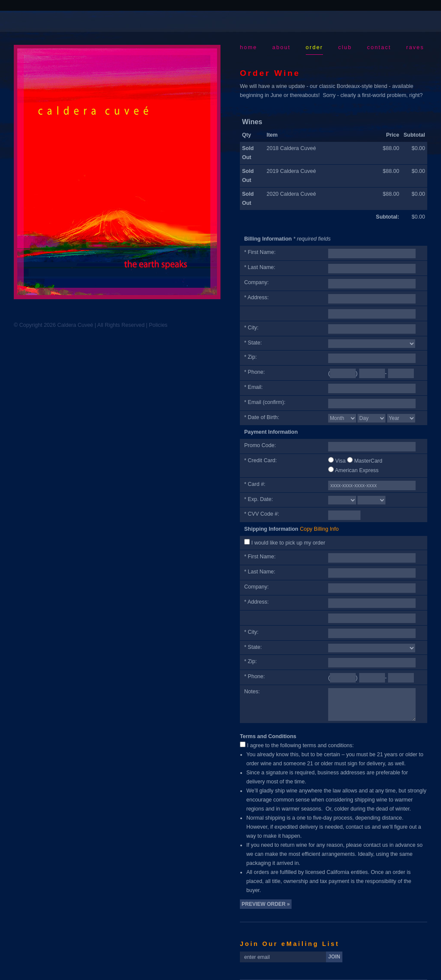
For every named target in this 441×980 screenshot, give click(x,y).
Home (248, 47)
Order (314, 47)
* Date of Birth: (262, 417)
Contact (379, 47)
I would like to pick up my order (288, 543)
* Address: (256, 297)
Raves (415, 47)
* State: (253, 343)
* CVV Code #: (262, 514)
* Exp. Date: (259, 499)
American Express (357, 470)
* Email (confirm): (265, 402)
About (281, 47)
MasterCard (368, 461)
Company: (256, 282)
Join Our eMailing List (290, 944)
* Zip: (250, 357)
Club (345, 47)
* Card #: (255, 484)
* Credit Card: (261, 460)
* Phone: (255, 372)
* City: (251, 328)
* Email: (253, 387)
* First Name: (260, 252)
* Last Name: (260, 267)
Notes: (252, 692)
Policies (158, 325)
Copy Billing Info (319, 529)
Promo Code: (260, 445)
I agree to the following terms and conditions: (300, 745)
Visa (340, 461)
